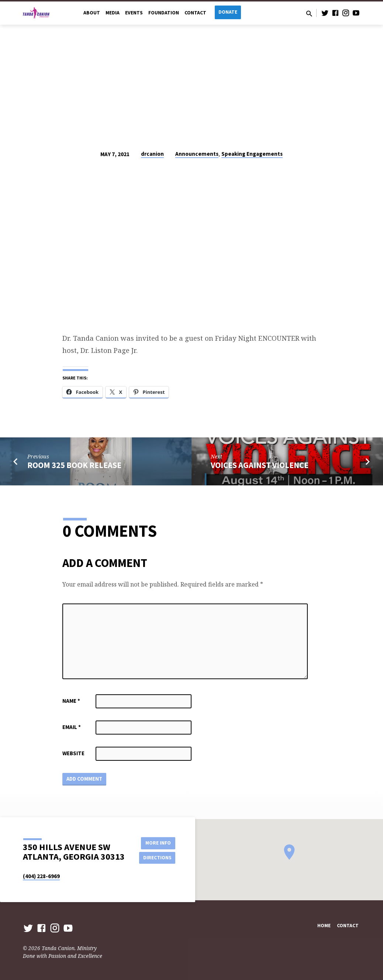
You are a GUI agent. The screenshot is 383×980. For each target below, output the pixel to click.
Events (134, 13)
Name (71, 701)
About (92, 13)
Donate (228, 12)
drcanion (152, 154)
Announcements (197, 154)
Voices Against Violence (260, 465)
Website (73, 753)
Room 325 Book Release (74, 465)
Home (324, 926)
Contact (195, 13)
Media (113, 13)
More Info (157, 843)
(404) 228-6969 (41, 876)
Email (72, 727)
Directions (157, 857)
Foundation (164, 13)
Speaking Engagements (252, 154)
